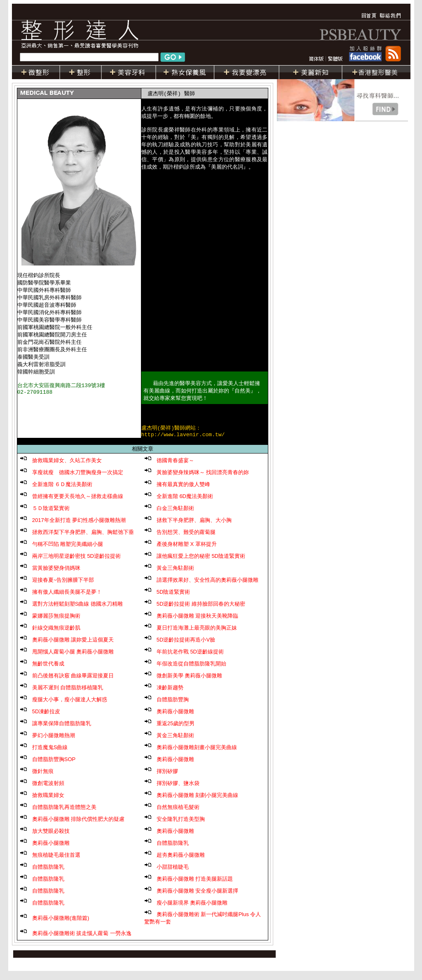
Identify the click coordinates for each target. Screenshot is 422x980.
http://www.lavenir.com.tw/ (183, 442)
